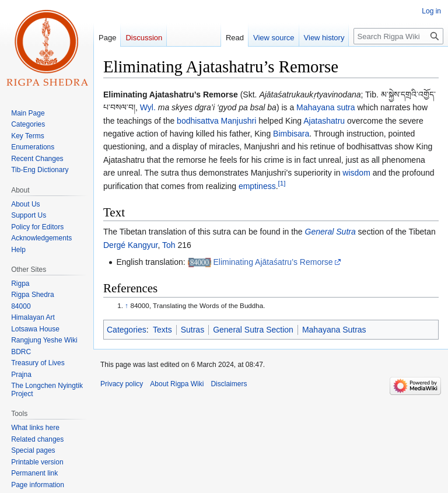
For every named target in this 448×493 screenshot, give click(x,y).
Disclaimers (229, 384)
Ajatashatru (324, 121)
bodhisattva (198, 121)
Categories (127, 330)
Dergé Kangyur (130, 245)
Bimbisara (291, 134)
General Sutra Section (253, 330)
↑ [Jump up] (127, 305)
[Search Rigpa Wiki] (398, 36)
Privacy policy (122, 384)
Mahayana (315, 107)
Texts (162, 330)
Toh (169, 245)
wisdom (356, 173)
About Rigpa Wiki (177, 384)
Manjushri (239, 121)
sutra (346, 107)
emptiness (257, 186)
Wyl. (148, 107)
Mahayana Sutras (334, 330)
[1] (282, 183)
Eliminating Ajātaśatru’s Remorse (273, 262)
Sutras (192, 330)
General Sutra (330, 232)
